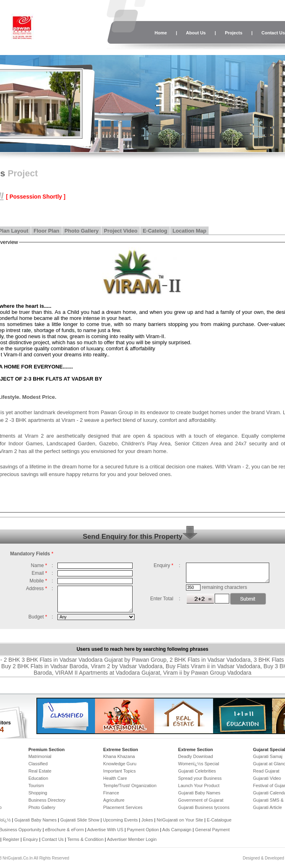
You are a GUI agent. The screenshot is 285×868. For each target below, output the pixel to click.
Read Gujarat (266, 771)
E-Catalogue (219, 820)
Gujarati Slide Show (80, 820)
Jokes (148, 820)
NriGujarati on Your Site (180, 820)
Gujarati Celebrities (197, 771)
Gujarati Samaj (268, 756)
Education (38, 778)
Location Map (190, 231)
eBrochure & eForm (64, 830)
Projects (233, 33)
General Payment (212, 830)
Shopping (38, 793)
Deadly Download (196, 756)
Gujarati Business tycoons (204, 807)
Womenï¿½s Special (199, 764)
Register (11, 839)
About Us (196, 33)
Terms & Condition (85, 839)
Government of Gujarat (201, 800)
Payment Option (143, 830)
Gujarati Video (267, 778)
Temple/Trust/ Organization (130, 785)
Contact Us (53, 839)
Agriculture (114, 800)
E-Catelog (155, 231)
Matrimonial (40, 756)
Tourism (36, 785)
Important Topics (119, 771)
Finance (111, 793)
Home (161, 33)
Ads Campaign (177, 830)
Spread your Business (200, 778)
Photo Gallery (82, 231)
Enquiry (31, 839)
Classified (38, 764)
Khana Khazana (119, 756)
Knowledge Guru (120, 764)
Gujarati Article (268, 807)
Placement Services (123, 807)
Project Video (121, 231)
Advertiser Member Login (132, 839)
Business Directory (47, 800)
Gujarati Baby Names (199, 793)
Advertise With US (105, 830)
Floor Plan (46, 231)
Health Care (115, 778)
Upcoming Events (120, 820)
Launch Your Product (199, 785)
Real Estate (40, 771)
